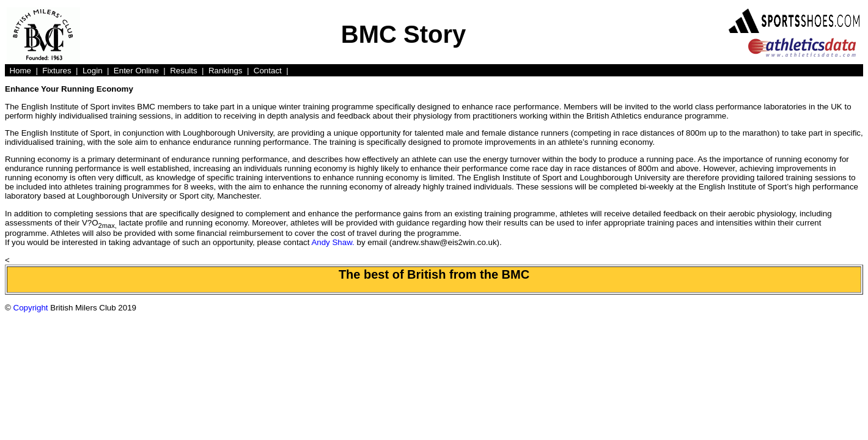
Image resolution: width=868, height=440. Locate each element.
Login (93, 71)
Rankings (226, 71)
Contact (268, 71)
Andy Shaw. (333, 242)
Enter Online (136, 71)
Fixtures (57, 71)
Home (20, 71)
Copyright (31, 308)
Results (183, 71)
